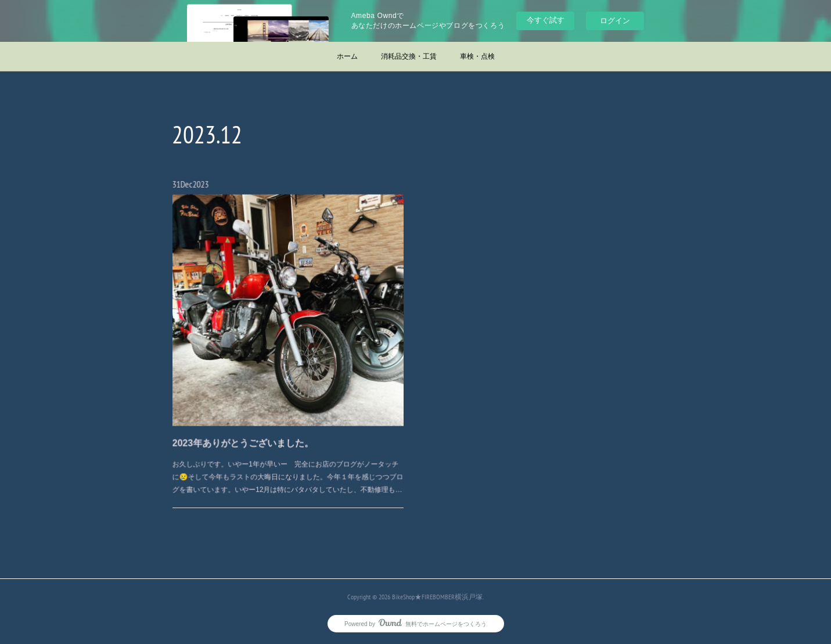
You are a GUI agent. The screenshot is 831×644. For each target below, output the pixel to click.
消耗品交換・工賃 (409, 56)
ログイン (615, 21)
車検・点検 (477, 56)
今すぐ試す (546, 20)
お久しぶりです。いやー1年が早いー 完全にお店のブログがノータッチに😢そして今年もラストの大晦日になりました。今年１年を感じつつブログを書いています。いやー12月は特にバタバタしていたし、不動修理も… (287, 460)
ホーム (347, 56)
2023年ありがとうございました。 (248, 431)
